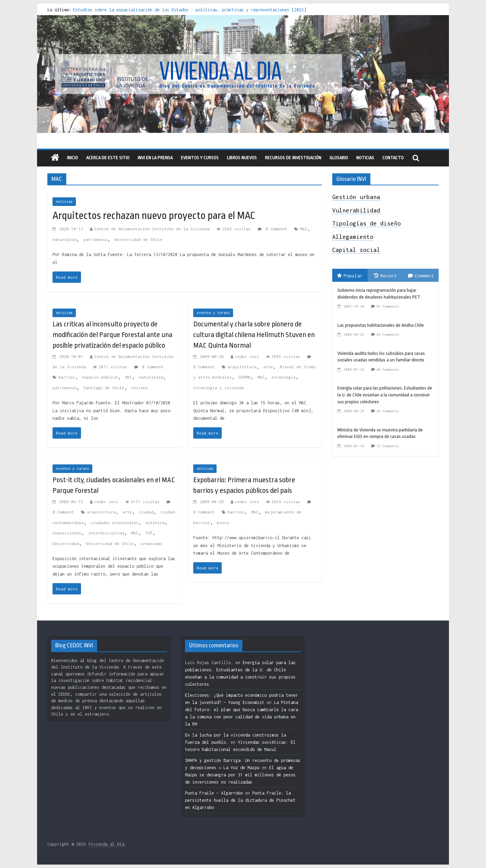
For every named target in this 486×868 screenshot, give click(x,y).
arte (268, 367)
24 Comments (388, 411)
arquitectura (242, 367)
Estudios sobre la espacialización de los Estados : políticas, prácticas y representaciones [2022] (190, 10)
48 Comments (388, 334)
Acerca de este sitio (108, 158)
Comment (421, 276)
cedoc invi (247, 356)
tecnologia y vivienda (218, 388)
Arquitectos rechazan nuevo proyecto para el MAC (154, 216)
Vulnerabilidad (356, 210)
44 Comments (388, 369)
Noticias (365, 158)
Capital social (356, 250)
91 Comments (388, 306)
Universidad (66, 543)
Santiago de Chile (104, 388)
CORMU (245, 377)
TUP (149, 533)
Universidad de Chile (138, 239)
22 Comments (388, 446)
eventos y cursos (200, 158)
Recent (385, 276)
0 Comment (273, 229)
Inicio (72, 158)
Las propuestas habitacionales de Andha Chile (381, 325)
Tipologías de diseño (367, 223)
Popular (350, 276)
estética (155, 523)
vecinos (140, 388)
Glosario (339, 158)
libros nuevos (242, 158)
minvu (223, 523)
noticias (64, 201)
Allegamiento (353, 237)
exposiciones (67, 533)
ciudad (146, 512)
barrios (67, 377)
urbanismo (152, 543)
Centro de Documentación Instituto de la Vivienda (152, 229)
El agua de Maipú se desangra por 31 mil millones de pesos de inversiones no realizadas (240, 775)
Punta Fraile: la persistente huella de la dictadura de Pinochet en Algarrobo (240, 800)
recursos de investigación (293, 158)
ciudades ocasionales (115, 523)
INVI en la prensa (155, 158)
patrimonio (95, 239)
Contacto (393, 158)
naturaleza (65, 239)
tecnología (283, 377)
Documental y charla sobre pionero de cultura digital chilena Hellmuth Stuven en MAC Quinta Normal (254, 335)
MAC (304, 229)
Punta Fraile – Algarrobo (214, 793)
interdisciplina (106, 533)
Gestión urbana (356, 197)
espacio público (100, 377)
